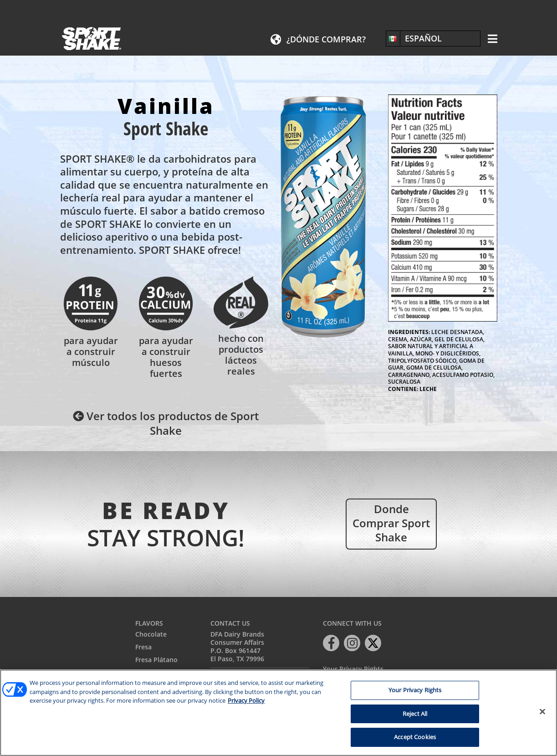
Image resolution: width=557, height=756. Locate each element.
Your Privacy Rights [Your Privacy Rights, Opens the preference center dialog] (415, 690)
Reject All (415, 714)
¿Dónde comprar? (326, 39)
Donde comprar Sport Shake (391, 523)
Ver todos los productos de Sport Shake (166, 423)
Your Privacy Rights (353, 669)
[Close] (542, 712)
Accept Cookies (415, 737)
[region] (278, 713)
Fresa (143, 647)
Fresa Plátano (156, 660)
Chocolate (151, 634)
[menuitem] (433, 38)
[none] (433, 38)
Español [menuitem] (423, 38)
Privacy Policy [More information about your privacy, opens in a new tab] (246, 700)
